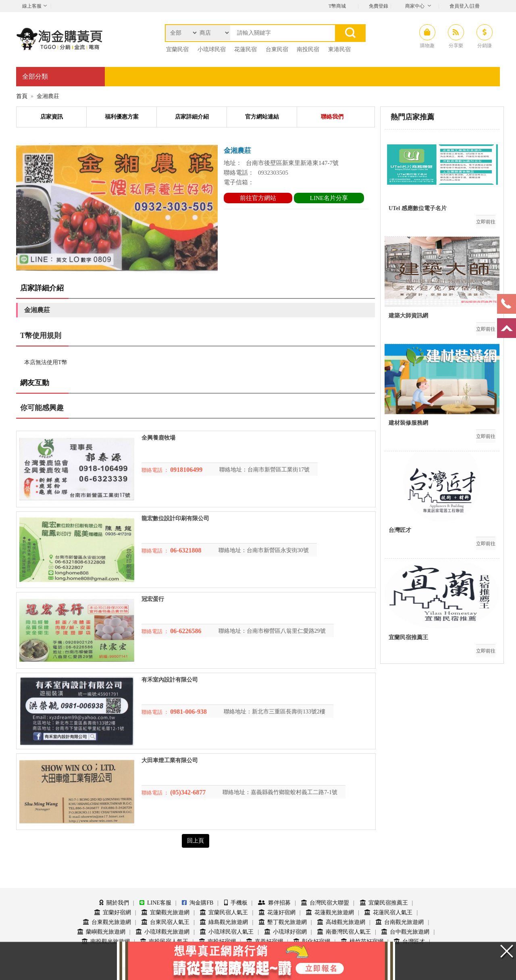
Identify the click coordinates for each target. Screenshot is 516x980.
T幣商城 (337, 6)
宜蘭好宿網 (113, 912)
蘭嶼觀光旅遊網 (101, 932)
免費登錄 (379, 6)
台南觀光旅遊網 (400, 922)
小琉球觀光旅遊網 (163, 932)
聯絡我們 (332, 117)
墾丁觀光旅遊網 (283, 922)
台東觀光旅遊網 (107, 922)
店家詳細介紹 (192, 117)
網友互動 (35, 383)
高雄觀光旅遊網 (341, 922)
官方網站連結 (262, 117)
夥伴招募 (274, 903)
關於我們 (114, 903)
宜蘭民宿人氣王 (224, 912)
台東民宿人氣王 (165, 922)
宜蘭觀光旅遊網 (165, 912)
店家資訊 (52, 117)
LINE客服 (155, 903)
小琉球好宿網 (286, 932)
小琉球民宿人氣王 (227, 932)
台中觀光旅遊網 (405, 932)
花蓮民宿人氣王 (388, 912)
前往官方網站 (258, 198)
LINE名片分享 (329, 198)
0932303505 (273, 173)
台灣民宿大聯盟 (325, 903)
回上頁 (196, 841)
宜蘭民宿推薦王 (384, 903)
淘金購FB (198, 903)
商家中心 (415, 6)
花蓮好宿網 (277, 912)
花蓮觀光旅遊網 (330, 912)
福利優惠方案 (122, 117)
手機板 (236, 903)
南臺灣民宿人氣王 (344, 932)
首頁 (22, 96)
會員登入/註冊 (465, 6)
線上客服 (32, 6)
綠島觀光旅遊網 (224, 922)
